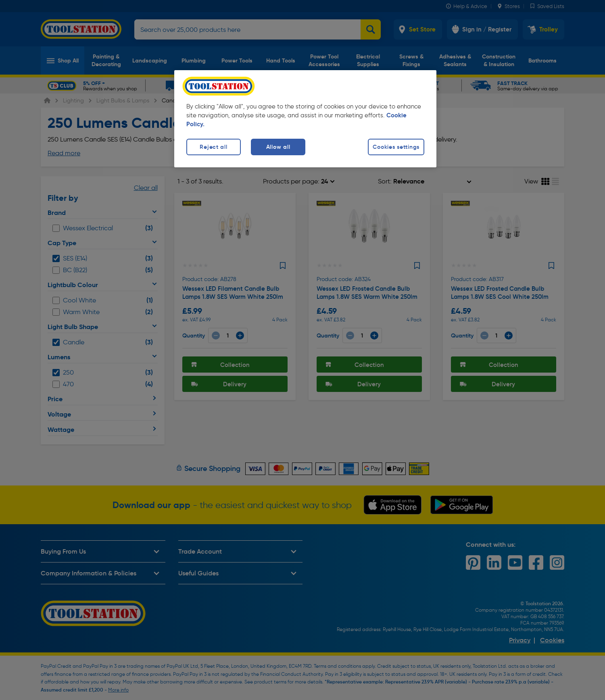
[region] (305, 119)
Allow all (278, 147)
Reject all (213, 147)
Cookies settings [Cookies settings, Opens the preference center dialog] (396, 147)
